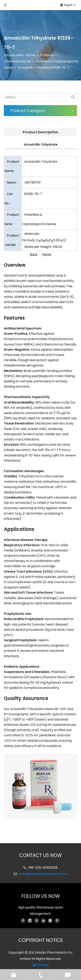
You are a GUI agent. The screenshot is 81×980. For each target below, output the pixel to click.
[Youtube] (43, 921)
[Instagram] (50, 921)
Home (47, 254)
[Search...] (37, 97)
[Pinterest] (57, 921)
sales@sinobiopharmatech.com (43, 874)
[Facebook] (23, 921)
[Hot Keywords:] (73, 97)
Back (34, 254)
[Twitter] (37, 921)
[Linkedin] (30, 921)
